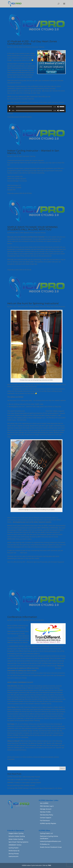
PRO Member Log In (47, 806)
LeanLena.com (14, 856)
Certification (27, 47)
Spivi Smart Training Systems (18, 842)
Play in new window (20, 113)
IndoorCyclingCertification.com (51, 841)
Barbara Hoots (29, 233)
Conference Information (22, 617)
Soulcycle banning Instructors (35, 411)
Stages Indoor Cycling (16, 833)
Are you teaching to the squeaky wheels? (21, 785)
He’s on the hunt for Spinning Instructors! (33, 303)
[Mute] (58, 107)
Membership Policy (47, 815)
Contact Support (46, 818)
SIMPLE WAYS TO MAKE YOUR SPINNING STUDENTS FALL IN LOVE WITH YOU (33, 228)
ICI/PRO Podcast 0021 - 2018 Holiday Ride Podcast (24, 777)
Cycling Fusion (14, 848)
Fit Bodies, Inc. (45, 844)
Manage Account (46, 809)
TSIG (50, 865)
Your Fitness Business (58, 307)
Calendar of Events (29, 620)
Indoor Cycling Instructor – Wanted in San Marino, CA (33, 152)
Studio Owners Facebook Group (51, 847)
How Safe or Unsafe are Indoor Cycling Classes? (23, 780)
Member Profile (45, 812)
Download (32, 113)
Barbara (12, 233)
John (11, 47)
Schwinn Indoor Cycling (17, 836)
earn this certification (58, 97)
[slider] (34, 107)
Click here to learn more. (30, 83)
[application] (37, 107)
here (34, 77)
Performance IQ (14, 851)
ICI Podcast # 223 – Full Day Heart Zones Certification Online (32, 43)
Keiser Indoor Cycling (16, 839)
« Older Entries (12, 765)
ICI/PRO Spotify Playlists (48, 823)
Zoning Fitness (14, 854)
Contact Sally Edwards (47, 668)
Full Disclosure (45, 821)
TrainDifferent (12, 636)
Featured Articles (40, 233)
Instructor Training (38, 47)
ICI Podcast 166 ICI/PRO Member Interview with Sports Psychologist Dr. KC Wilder (35, 788)
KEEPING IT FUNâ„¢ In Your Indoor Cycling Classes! (24, 783)
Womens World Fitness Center (18, 183)
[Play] (10, 107)
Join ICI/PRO (44, 803)
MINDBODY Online (15, 845)
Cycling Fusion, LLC (46, 833)
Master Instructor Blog (42, 307)
